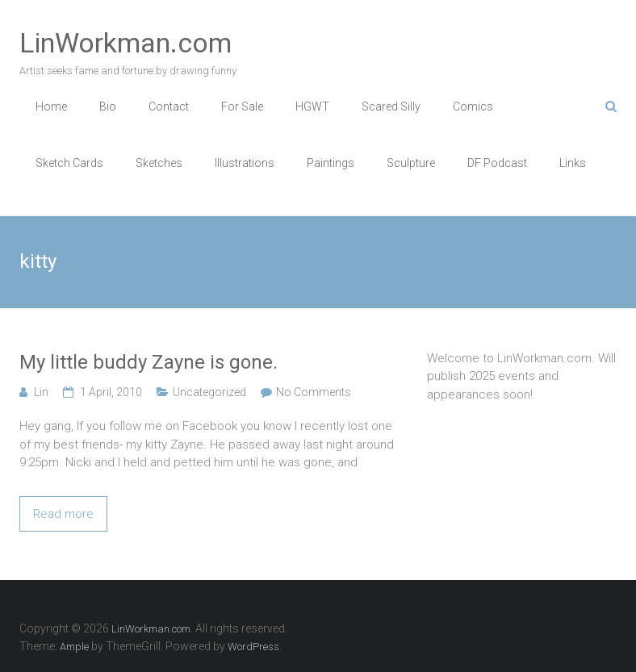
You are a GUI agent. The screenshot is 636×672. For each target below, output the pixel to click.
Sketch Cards (69, 163)
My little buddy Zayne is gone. (149, 362)
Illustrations (245, 163)
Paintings (331, 163)
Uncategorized (209, 392)
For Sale (242, 106)
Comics (473, 106)
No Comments (314, 392)
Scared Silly (391, 106)
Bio (108, 106)
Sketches (159, 163)
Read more (63, 514)
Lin (41, 392)
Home (51, 106)
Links (573, 163)
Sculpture (411, 163)
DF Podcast (497, 163)
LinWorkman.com (126, 43)
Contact (169, 106)
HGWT (312, 106)
